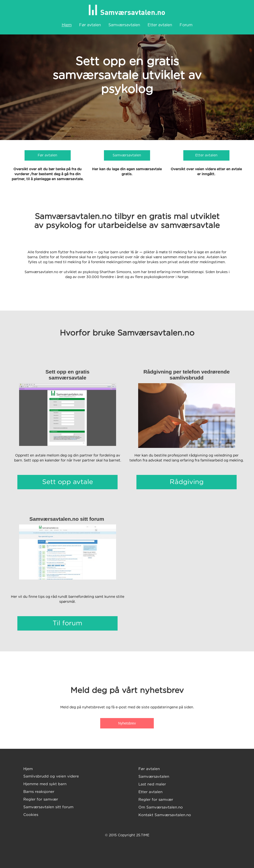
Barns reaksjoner (39, 792)
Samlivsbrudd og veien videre (51, 776)
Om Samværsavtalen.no (161, 807)
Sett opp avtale (68, 482)
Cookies (31, 815)
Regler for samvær (41, 799)
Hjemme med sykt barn (45, 784)
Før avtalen (90, 25)
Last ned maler (152, 784)
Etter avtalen (160, 25)
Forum (186, 25)
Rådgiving (187, 482)
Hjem (67, 25)
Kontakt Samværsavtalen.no (165, 815)
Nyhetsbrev (127, 723)
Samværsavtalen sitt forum (48, 807)
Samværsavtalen (124, 25)
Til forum (67, 623)
